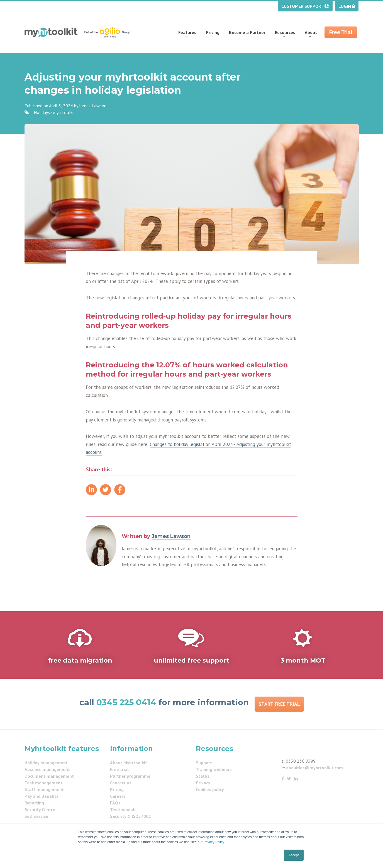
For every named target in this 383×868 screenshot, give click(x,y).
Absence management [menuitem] (47, 769)
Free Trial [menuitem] (341, 32)
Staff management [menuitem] (44, 789)
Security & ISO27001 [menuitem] (130, 816)
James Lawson (93, 106)
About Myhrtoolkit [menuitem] (129, 763)
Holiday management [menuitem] (46, 763)
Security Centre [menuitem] (40, 809)
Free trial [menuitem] (119, 769)
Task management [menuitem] (43, 783)
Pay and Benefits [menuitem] (42, 796)
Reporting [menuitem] (34, 803)
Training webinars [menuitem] (214, 769)
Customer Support (305, 6)
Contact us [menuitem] (121, 783)
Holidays (42, 112)
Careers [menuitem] (118, 796)
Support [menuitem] (204, 763)
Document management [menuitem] (49, 776)
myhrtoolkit (64, 112)
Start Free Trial (279, 704)
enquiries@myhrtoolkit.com (314, 768)
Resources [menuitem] (285, 32)
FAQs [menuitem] (115, 803)
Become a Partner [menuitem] (247, 32)
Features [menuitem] (187, 32)
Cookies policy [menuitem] (210, 789)
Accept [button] (294, 855)
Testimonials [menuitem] (123, 809)
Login (347, 6)
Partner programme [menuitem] (130, 776)
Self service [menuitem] (36, 816)
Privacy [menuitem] (203, 783)
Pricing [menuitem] (213, 32)
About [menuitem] (311, 32)
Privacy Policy (214, 842)
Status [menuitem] (203, 776)
